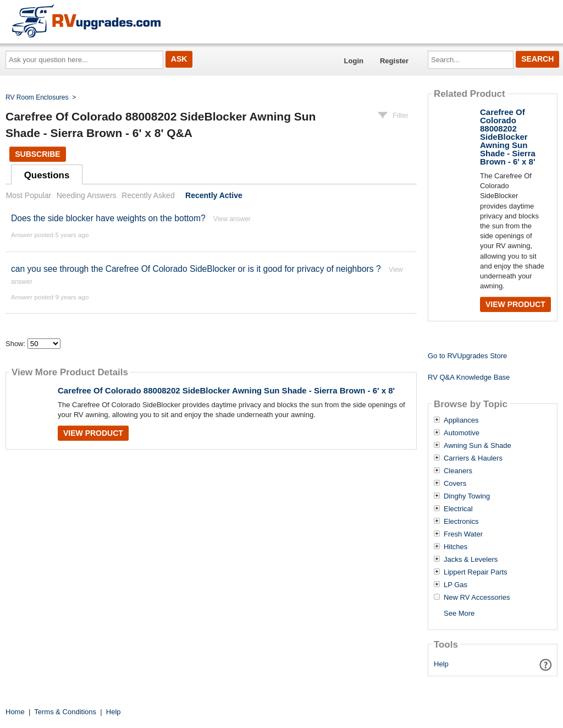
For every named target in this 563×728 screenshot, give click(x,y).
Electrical (458, 509)
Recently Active (214, 195)
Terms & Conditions (65, 712)
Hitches (456, 547)
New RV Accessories (477, 598)
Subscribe (37, 154)
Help (441, 664)
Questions (47, 175)
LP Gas (456, 585)
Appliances (461, 420)
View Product (93, 433)
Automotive (462, 433)
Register (394, 61)
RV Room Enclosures (37, 97)
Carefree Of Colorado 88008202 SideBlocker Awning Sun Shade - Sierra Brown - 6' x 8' (226, 390)
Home (15, 712)
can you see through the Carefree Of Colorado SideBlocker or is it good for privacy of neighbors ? (196, 269)
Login (354, 61)
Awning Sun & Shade (478, 446)
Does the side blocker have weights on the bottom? (108, 218)
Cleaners (458, 471)
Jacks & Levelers (471, 560)
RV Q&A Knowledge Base (469, 377)
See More (459, 613)
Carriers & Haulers (473, 458)
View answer (232, 219)
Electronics (461, 522)
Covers (455, 484)
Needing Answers (87, 195)
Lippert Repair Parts (476, 572)
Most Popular (29, 195)
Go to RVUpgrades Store (467, 356)
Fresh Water (463, 534)
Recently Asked (148, 195)
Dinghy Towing (467, 496)
